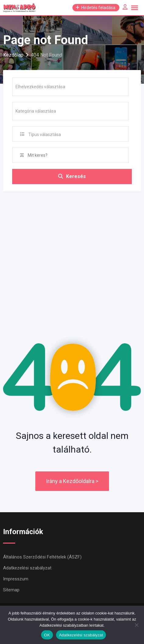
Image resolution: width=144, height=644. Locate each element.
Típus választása (45, 135)
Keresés (72, 176)
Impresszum (16, 579)
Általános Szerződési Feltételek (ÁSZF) (42, 557)
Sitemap (11, 590)
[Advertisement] (72, 256)
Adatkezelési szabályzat (27, 568)
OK (47, 635)
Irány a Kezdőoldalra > (72, 481)
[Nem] (136, 625)
